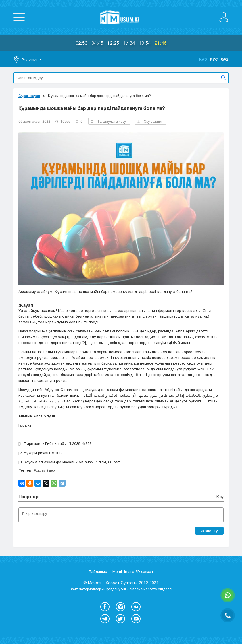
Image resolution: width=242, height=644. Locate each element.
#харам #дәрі (45, 470)
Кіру (220, 497)
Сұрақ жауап (29, 96)
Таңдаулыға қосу (108, 121)
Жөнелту (209, 531)
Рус (214, 59)
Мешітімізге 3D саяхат (133, 571)
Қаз (203, 59)
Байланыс (98, 571)
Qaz (225, 59)
